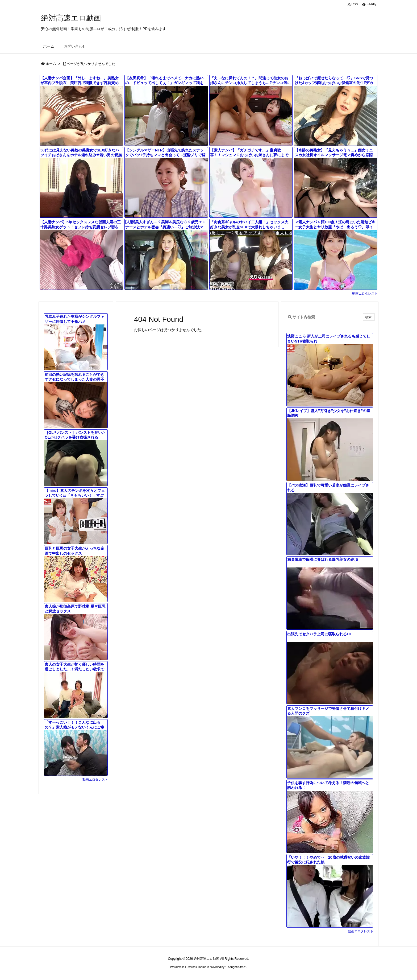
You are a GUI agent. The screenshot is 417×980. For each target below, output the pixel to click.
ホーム (51, 64)
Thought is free (235, 967)
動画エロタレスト (365, 294)
